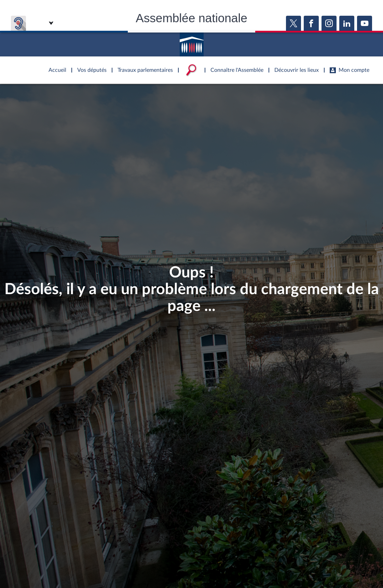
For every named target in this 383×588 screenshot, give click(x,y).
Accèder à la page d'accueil (192, 42)
